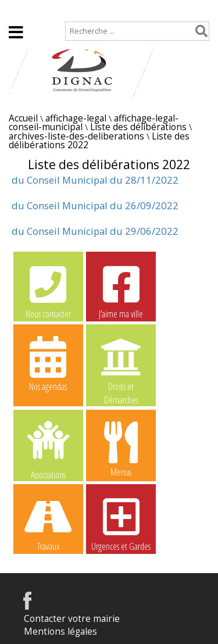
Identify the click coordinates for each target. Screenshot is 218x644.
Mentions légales (60, 632)
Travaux (48, 523)
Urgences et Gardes (121, 523)
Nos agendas (48, 363)
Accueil (19, 10)
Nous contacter (48, 291)
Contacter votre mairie (72, 619)
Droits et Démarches (121, 364)
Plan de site (74, 10)
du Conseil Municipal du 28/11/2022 (95, 180)
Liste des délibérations (138, 127)
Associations (48, 449)
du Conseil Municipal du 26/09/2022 (95, 205)
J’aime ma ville (121, 291)
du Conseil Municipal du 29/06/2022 (95, 231)
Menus (121, 449)
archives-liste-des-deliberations (76, 136)
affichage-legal (76, 118)
